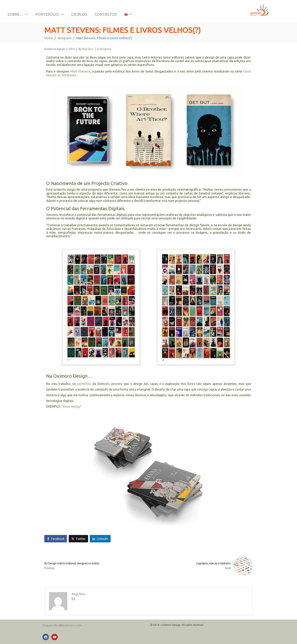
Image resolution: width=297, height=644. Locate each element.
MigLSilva (88, 49)
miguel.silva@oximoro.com (62, 625)
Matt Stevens (80, 71)
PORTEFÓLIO (49, 14)
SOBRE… (18, 14)
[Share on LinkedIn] (100, 539)
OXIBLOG (79, 14)
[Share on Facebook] (56, 539)
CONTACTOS (106, 14)
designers (106, 49)
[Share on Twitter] (78, 539)
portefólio (84, 384)
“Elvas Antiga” (72, 406)
